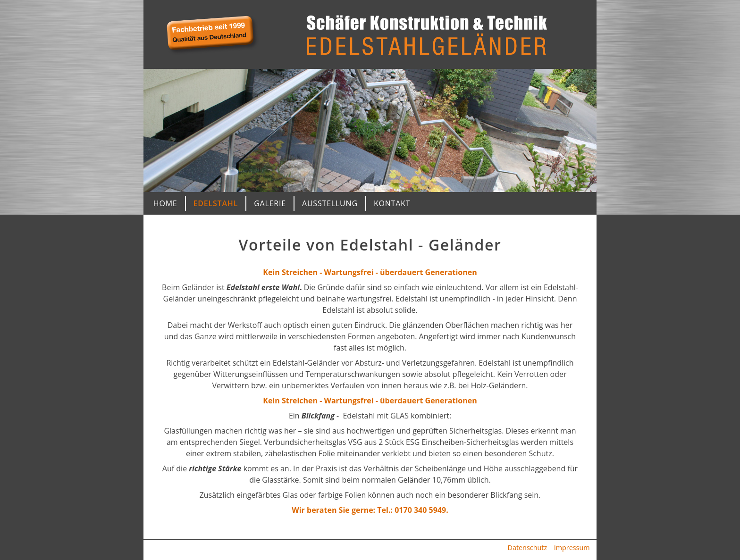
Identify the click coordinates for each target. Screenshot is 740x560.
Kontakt (392, 203)
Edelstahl (216, 203)
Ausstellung (330, 203)
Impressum (572, 547)
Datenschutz (527, 547)
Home (165, 203)
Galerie (270, 203)
